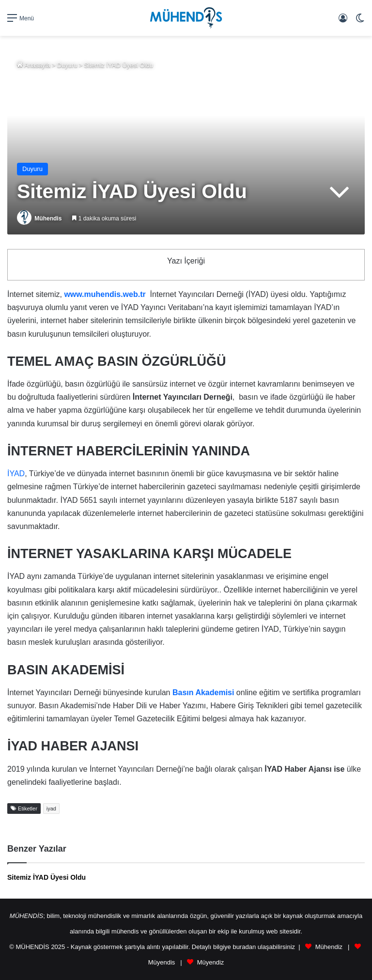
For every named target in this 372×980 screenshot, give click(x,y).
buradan (244, 947)
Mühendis (48, 218)
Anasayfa (34, 65)
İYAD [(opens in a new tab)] (16, 474)
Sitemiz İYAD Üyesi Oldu (46, 877)
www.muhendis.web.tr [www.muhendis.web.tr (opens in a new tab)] (105, 294)
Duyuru (67, 65)
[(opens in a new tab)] (203, 692)
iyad (51, 809)
